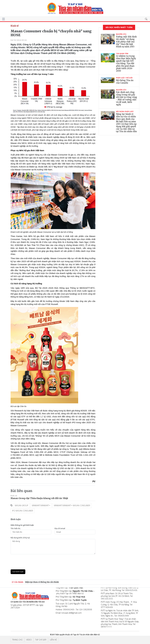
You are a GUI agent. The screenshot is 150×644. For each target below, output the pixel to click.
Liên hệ (53, 640)
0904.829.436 (131, 590)
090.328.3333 (107, 599)
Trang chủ (17, 640)
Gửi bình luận (18, 572)
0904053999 (123, 616)
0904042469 (69, 610)
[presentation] (32, 562)
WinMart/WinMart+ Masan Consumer (72, 505)
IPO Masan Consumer (23, 511)
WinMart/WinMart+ (41, 505)
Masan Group (22, 505)
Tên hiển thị (15, 528)
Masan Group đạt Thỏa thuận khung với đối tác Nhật (39, 498)
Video (29, 640)
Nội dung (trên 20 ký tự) (20, 538)
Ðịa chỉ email (60, 528)
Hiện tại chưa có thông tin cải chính (42, 582)
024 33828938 (86, 610)
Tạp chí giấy (41, 640)
